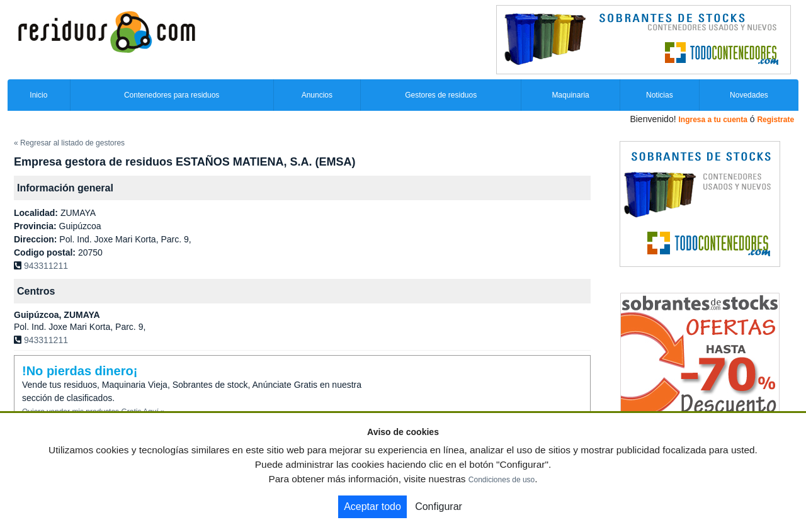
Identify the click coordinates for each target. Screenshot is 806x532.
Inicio (38, 95)
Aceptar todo (372, 507)
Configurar (439, 507)
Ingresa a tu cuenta (712, 120)
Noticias (660, 95)
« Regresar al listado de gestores (69, 143)
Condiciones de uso (502, 480)
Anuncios (317, 95)
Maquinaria (570, 95)
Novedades (749, 95)
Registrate (775, 120)
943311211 (46, 266)
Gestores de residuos (441, 95)
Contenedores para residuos (172, 95)
